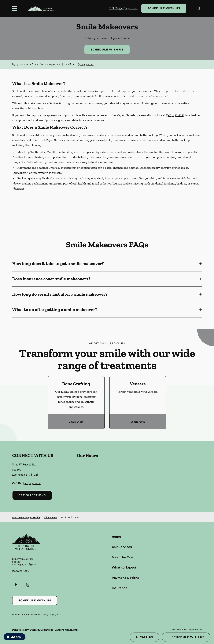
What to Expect (124, 567)
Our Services (122, 547)
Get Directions (32, 495)
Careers (59, 630)
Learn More (76, 422)
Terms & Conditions (42, 630)
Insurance (120, 588)
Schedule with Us (164, 8)
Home (116, 537)
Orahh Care (72, 630)
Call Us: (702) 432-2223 (123, 8)
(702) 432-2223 (86, 64)
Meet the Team (124, 557)
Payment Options (126, 578)
